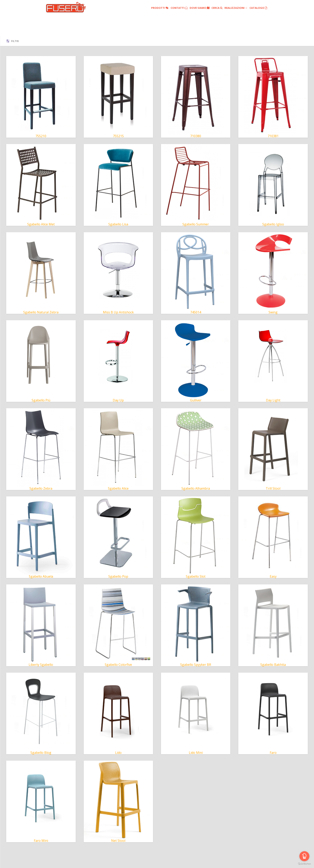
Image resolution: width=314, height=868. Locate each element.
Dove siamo (200, 8)
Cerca (217, 8)
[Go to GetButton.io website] (304, 864)
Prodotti (160, 8)
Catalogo (258, 8)
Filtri (15, 41)
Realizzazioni (236, 8)
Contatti (179, 8)
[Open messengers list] (304, 856)
